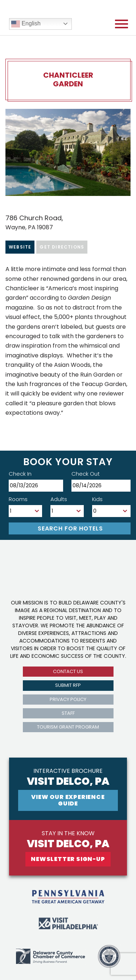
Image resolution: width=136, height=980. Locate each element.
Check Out (86, 474)
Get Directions (62, 247)
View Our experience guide (68, 800)
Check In (20, 474)
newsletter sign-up (68, 859)
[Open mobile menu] (121, 24)
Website (20, 247)
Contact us (68, 671)
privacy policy (68, 699)
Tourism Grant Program (68, 727)
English (26, 24)
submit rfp (68, 685)
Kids (97, 499)
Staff (68, 713)
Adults (59, 499)
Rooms (18, 499)
